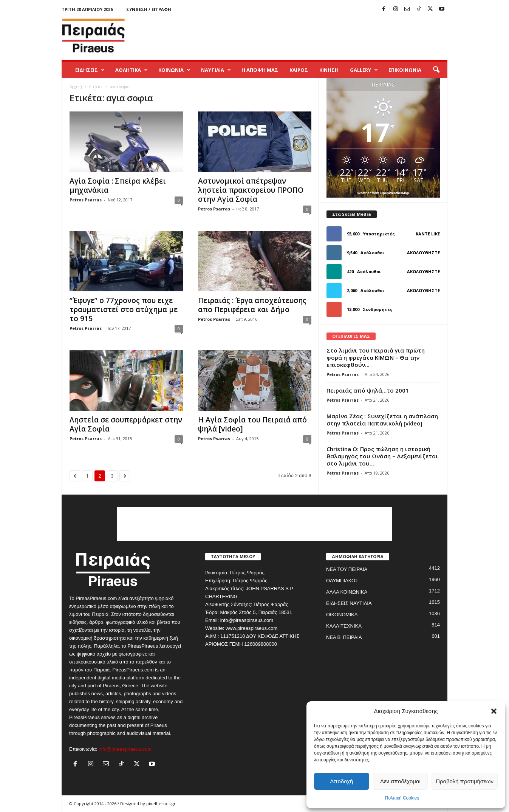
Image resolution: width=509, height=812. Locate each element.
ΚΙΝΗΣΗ (329, 70)
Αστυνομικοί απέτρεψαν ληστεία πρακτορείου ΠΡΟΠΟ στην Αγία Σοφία (251, 190)
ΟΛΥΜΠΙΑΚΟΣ (342, 581)
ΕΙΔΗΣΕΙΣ (90, 70)
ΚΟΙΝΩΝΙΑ (174, 70)
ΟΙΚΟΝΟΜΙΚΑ (342, 615)
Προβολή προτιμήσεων (465, 781)
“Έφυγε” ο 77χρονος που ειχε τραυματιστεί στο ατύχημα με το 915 (124, 309)
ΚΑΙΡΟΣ (299, 70)
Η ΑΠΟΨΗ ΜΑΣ (260, 70)
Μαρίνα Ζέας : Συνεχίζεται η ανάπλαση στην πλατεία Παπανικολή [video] (382, 420)
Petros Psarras (86, 200)
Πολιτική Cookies (402, 798)
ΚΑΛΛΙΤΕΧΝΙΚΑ (344, 626)
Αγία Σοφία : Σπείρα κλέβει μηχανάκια (118, 186)
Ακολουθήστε (423, 253)
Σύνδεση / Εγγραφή (149, 9)
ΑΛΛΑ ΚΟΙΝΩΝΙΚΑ (347, 592)
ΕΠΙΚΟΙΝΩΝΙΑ (405, 70)
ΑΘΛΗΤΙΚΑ (132, 70)
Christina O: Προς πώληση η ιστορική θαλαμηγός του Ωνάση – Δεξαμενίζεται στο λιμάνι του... (382, 456)
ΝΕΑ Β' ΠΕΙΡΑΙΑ (344, 637)
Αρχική (76, 87)
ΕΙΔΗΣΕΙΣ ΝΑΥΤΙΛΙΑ (349, 603)
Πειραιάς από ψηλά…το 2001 (368, 390)
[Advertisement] (310, 36)
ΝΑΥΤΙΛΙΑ (216, 70)
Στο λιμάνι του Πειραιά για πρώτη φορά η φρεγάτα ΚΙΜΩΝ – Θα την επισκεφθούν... (376, 357)
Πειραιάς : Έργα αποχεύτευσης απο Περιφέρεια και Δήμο (252, 305)
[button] (494, 711)
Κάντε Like (428, 234)
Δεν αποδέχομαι (400, 781)
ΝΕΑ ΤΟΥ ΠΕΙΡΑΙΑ (347, 569)
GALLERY (364, 70)
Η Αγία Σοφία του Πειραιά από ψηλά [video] (252, 424)
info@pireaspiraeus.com (125, 749)
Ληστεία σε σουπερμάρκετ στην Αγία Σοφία (126, 424)
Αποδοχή (341, 781)
